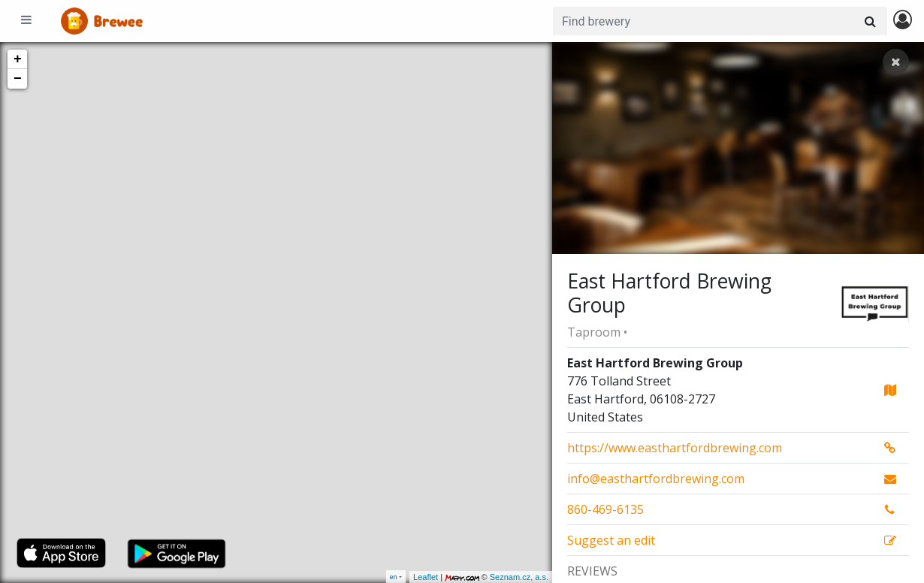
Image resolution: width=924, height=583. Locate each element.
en (394, 577)
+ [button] (18, 59)
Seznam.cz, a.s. (519, 577)
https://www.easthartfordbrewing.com (675, 448)
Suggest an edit (611, 540)
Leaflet (426, 577)
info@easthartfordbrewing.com (656, 479)
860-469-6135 (605, 509)
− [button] (18, 79)
